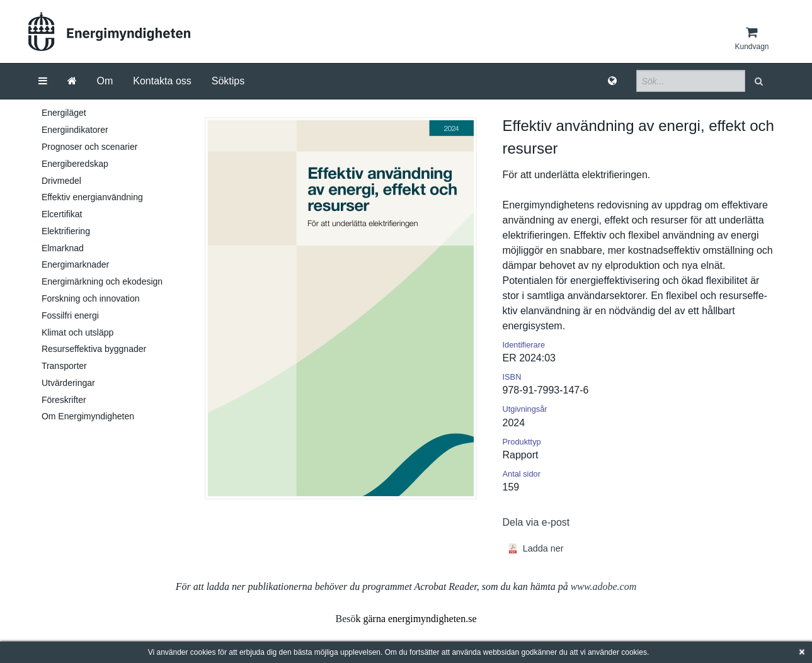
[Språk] (612, 81)
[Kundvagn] (752, 38)
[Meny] (43, 81)
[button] (760, 81)
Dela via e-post (536, 522)
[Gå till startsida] (72, 81)
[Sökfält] (691, 81)
